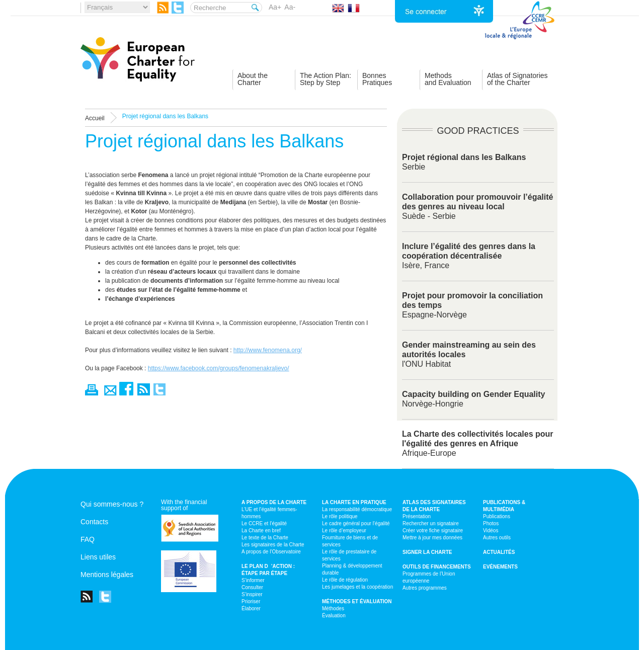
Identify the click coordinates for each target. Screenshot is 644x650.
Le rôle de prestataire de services (349, 555)
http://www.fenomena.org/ (268, 350)
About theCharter (253, 79)
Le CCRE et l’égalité (264, 523)
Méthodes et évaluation (357, 601)
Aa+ (275, 7)
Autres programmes (425, 588)
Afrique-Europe (478, 443)
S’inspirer (252, 594)
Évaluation (334, 616)
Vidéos (491, 531)
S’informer (253, 580)
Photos (491, 523)
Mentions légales (107, 575)
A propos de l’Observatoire (271, 552)
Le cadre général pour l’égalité (356, 523)
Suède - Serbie (477, 207)
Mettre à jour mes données (432, 538)
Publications (497, 516)
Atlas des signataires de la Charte (434, 506)
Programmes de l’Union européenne (429, 577)
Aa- (290, 7)
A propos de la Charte (274, 502)
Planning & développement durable (352, 569)
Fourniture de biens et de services (350, 541)
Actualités (499, 552)
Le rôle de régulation (345, 580)
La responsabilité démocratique (357, 509)
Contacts (94, 522)
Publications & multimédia (504, 506)
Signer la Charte (427, 552)
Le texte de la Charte (265, 538)
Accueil (95, 118)
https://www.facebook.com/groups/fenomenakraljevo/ (219, 368)
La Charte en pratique (354, 502)
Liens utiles (98, 557)
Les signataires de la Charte (273, 545)
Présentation (417, 516)
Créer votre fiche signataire (433, 531)
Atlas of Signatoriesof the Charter (517, 79)
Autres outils (497, 538)
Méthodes (333, 608)
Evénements (500, 567)
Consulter (252, 587)
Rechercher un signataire (431, 523)
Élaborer (251, 608)
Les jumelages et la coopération (357, 587)
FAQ (88, 539)
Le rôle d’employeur (344, 531)
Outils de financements (437, 567)
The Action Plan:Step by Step (326, 79)
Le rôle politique (340, 516)
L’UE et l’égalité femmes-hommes (269, 513)
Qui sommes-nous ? (112, 504)
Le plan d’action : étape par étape (268, 570)
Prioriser (251, 601)
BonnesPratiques (377, 79)
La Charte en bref (261, 531)
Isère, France (469, 256)
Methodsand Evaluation (448, 79)
